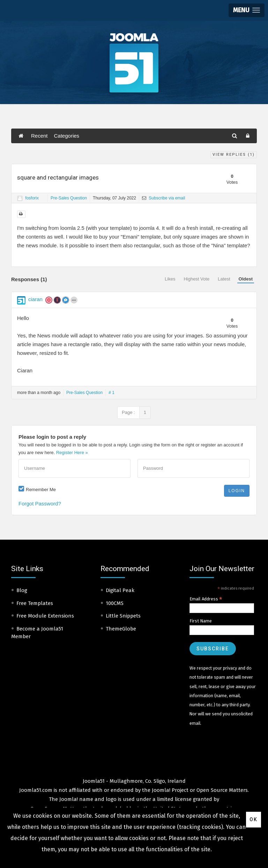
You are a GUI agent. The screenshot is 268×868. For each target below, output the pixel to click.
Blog (22, 590)
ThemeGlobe (121, 629)
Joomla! (69, 799)
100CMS (115, 603)
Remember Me (41, 490)
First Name (201, 621)
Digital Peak (120, 590)
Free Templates (35, 603)
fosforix (32, 198)
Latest (224, 279)
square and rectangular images (58, 177)
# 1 (111, 393)
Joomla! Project (169, 790)
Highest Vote (196, 279)
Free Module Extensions (45, 616)
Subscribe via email (163, 198)
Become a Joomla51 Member (37, 633)
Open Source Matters (222, 790)
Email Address (206, 599)
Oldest (246, 279)
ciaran (35, 299)
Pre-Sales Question (69, 198)
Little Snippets (123, 616)
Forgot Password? (40, 504)
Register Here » (72, 453)
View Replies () (234, 155)
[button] (247, 10)
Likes (170, 279)
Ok (254, 819)
